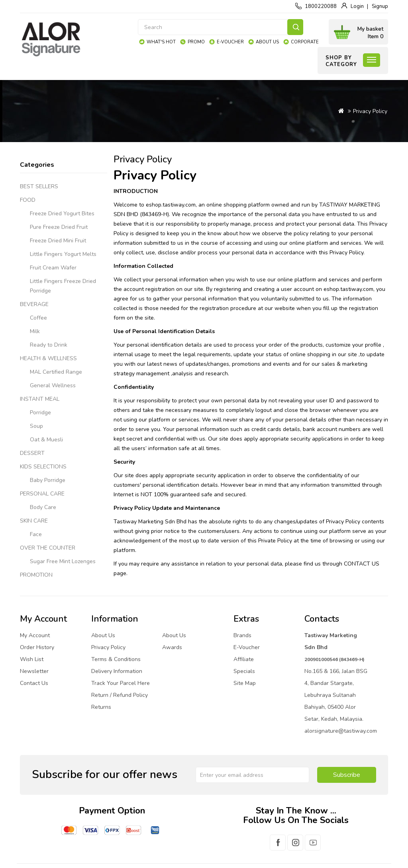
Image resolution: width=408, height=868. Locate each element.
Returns (101, 707)
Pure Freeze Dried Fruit (59, 227)
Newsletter (34, 671)
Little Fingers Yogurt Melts (63, 254)
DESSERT (32, 453)
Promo (196, 42)
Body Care (43, 507)
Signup (380, 6)
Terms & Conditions (116, 659)
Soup (36, 426)
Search (295, 27)
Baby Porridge (48, 480)
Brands (242, 635)
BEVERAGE (34, 304)
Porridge (40, 413)
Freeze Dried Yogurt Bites (62, 214)
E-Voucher (247, 647)
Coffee (38, 318)
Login (357, 6)
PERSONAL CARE (42, 494)
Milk (35, 331)
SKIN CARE (34, 521)
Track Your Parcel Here (121, 683)
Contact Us (34, 683)
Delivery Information (117, 671)
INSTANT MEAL (40, 399)
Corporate (305, 42)
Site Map (245, 683)
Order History (37, 647)
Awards (172, 647)
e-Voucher (230, 42)
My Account (35, 635)
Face (36, 534)
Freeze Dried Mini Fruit (58, 241)
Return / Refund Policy (120, 695)
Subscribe (347, 775)
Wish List (32, 659)
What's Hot (161, 42)
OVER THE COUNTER (48, 548)
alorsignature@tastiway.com (341, 731)
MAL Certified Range (56, 372)
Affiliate (244, 659)
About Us (267, 42)
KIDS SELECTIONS (43, 467)
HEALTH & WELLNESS (48, 358)
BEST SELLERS (39, 186)
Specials (244, 671)
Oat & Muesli (46, 440)
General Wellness (53, 385)
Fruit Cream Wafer (53, 268)
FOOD (28, 200)
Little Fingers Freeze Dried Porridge (63, 286)
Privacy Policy (370, 111)
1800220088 (321, 6)
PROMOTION (36, 575)
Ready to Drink (49, 345)
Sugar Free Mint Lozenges (63, 561)
